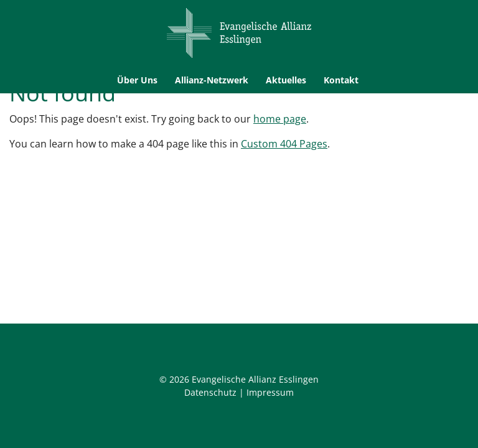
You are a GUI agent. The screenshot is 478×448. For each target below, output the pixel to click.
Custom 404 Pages (284, 144)
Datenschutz (210, 392)
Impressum (270, 392)
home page (280, 119)
